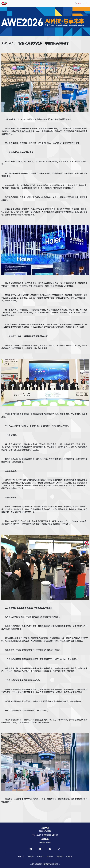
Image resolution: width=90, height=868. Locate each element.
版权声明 (50, 857)
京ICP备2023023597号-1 (37, 865)
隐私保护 (59, 857)
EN (80, 3)
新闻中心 (21, 857)
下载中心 (31, 857)
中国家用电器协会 (45, 831)
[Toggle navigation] (85, 3)
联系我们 (40, 857)
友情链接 (69, 857)
